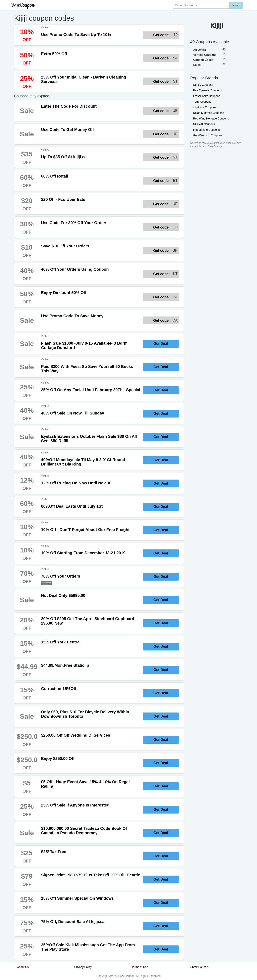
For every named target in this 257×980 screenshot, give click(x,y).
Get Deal (161, 344)
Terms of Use (140, 967)
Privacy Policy (83, 967)
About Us (23, 967)
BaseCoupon (23, 5)
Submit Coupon (198, 967)
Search (236, 5)
